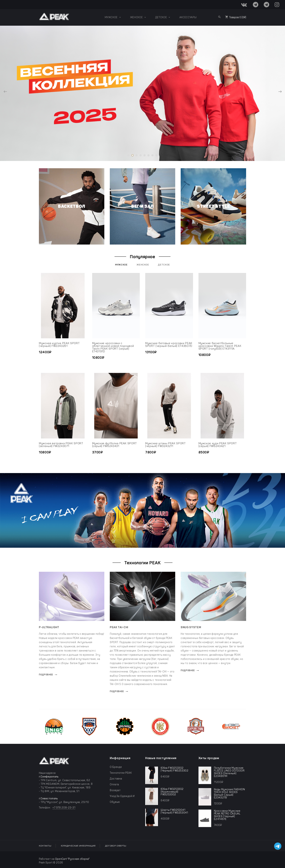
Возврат (115, 790)
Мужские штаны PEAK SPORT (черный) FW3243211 (165, 445)
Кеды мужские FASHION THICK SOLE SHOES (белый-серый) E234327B (229, 794)
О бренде (116, 767)
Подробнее (46, 675)
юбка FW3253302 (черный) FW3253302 (175, 769)
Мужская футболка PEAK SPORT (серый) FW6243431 (115, 445)
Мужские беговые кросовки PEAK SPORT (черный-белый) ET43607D (169, 345)
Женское (143, 265)
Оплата (114, 785)
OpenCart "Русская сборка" (72, 859)
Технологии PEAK (121, 773)
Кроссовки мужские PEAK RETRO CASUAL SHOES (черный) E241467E (227, 815)
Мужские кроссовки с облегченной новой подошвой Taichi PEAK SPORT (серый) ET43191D (113, 347)
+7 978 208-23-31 (64, 808)
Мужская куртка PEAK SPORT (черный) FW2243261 (59, 345)
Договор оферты (116, 846)
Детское (164, 265)
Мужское (121, 265)
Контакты (45, 846)
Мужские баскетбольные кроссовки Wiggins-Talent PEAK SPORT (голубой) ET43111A (220, 346)
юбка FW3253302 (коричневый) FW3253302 (172, 792)
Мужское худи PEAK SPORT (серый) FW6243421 (218, 445)
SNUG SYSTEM (191, 627)
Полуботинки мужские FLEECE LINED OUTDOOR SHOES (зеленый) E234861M (229, 772)
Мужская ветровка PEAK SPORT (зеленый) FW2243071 (61, 445)
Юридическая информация (78, 846)
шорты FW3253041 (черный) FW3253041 (174, 811)
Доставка (116, 779)
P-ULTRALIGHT (49, 627)
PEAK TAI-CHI (119, 627)
